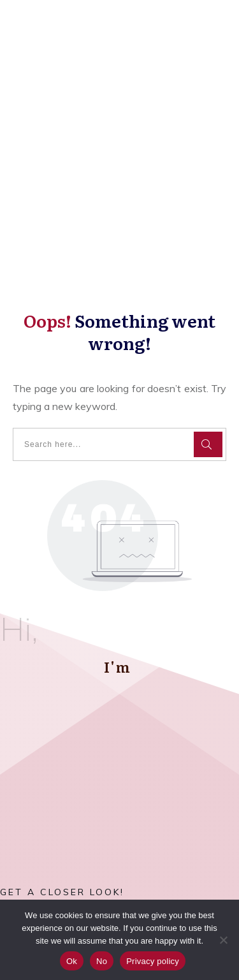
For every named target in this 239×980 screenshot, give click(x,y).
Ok (72, 961)
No (102, 961)
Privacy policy (153, 961)
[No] (223, 940)
